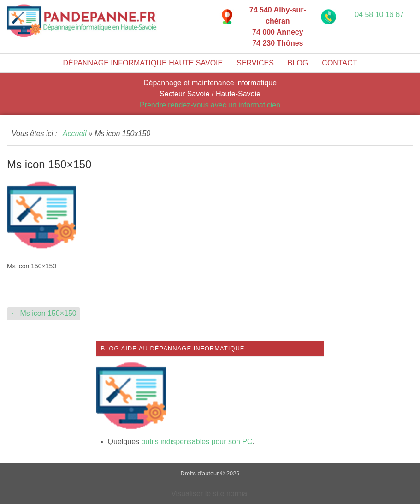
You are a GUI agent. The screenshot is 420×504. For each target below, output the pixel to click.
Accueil (75, 133)
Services (255, 63)
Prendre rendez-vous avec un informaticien (210, 105)
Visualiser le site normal (210, 494)
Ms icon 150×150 (44, 313)
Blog (298, 63)
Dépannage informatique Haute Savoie (143, 63)
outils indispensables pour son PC (197, 442)
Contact (339, 63)
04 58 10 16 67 (379, 15)
